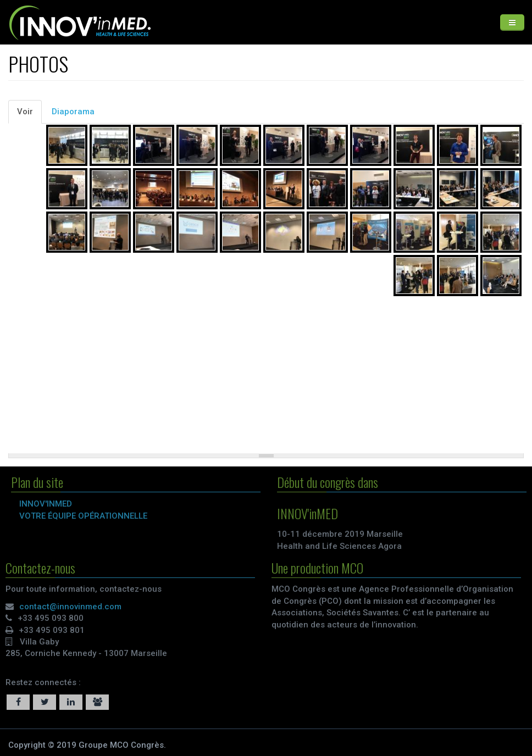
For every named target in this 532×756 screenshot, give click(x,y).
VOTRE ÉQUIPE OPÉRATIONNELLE (85, 516)
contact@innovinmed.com (68, 607)
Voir (29, 115)
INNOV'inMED (48, 504)
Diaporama (73, 112)
